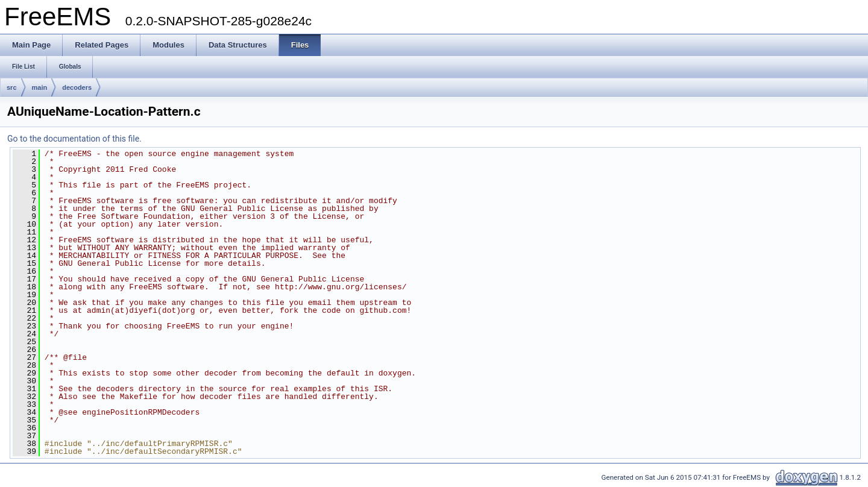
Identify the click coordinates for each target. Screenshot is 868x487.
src (12, 87)
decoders (77, 87)
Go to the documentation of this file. (74, 139)
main (40, 87)
